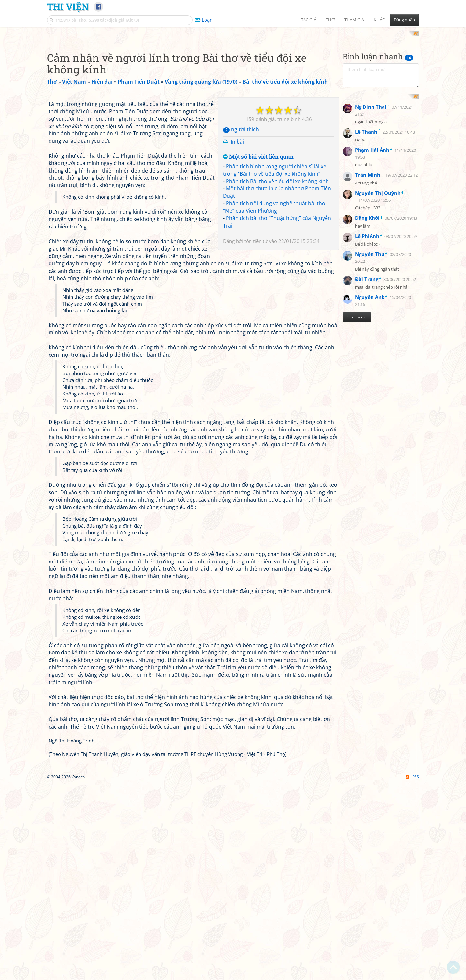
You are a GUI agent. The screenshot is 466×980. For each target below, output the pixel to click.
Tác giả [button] (309, 20)
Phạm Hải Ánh (372, 292)
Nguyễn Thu (370, 396)
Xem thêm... (357, 459)
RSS (412, 974)
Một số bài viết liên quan (258, 332)
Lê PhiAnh (367, 378)
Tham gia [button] (354, 20)
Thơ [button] (330, 20)
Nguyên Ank (370, 440)
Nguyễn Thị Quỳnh (378, 335)
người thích (241, 305)
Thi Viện (68, 6)
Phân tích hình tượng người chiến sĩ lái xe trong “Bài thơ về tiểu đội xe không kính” (275, 345)
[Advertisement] (233, 76)
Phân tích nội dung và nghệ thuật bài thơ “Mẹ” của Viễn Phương (274, 382)
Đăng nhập (404, 20)
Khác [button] (379, 20)
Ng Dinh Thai (371, 249)
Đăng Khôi (367, 360)
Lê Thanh (366, 274)
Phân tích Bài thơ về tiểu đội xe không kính (277, 356)
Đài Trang (367, 421)
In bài (237, 317)
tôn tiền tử (256, 416)
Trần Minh (368, 317)
